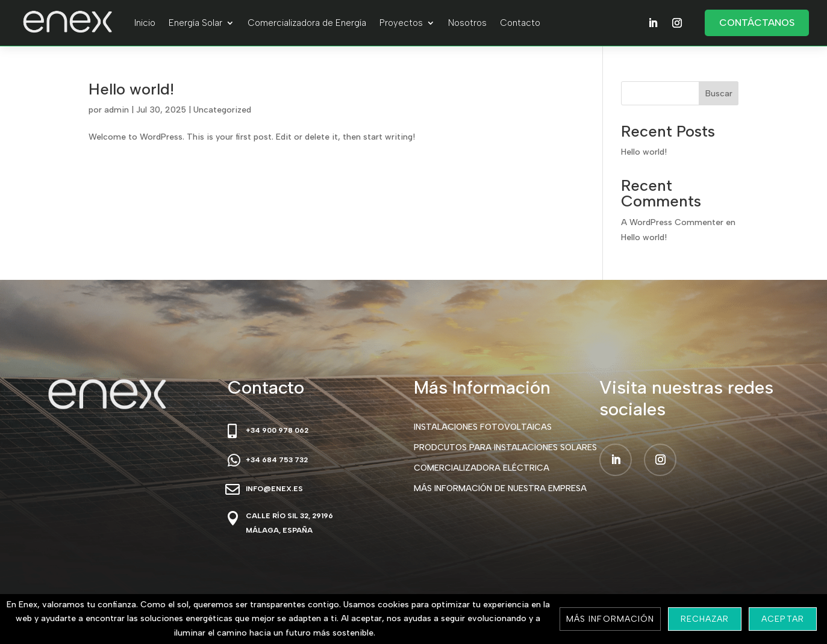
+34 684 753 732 (277, 460)
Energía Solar (195, 23)
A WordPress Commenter (672, 222)
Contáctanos (757, 23)
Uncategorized (222, 110)
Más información (610, 619)
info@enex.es (274, 489)
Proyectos (401, 23)
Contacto (520, 23)
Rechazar (705, 619)
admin (117, 110)
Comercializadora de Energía (307, 23)
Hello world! (131, 89)
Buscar (719, 94)
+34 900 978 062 (277, 430)
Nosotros (467, 23)
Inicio (145, 23)
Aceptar (782, 619)
